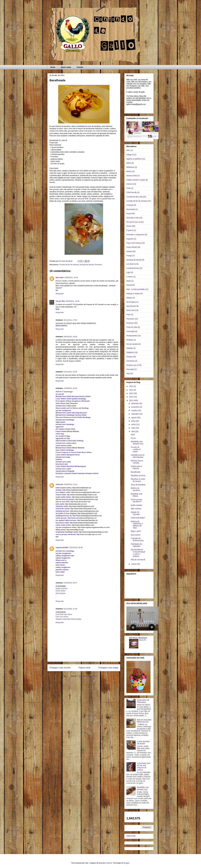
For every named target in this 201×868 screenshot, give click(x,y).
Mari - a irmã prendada (135, 289)
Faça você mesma (134, 243)
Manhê (129, 285)
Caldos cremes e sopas (136, 180)
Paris (128, 315)
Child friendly (132, 192)
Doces (129, 226)
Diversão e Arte (133, 218)
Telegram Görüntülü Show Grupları (69, 619)
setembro (135, 414)
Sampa (129, 357)
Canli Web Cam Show (64, 614)
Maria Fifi (142, 640)
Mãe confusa (136, 509)
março (134, 564)
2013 (131, 393)
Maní (133, 435)
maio (133, 428)
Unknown (59, 484)
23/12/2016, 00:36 (76, 547)
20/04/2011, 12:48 (72, 301)
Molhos (129, 298)
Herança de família (87, 265)
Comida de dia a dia (134, 197)
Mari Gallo (60, 278)
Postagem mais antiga (108, 668)
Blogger (127, 863)
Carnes (129, 184)
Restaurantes (132, 336)
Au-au (133, 438)
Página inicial (84, 668)
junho (134, 424)
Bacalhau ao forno (138, 476)
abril (133, 431)
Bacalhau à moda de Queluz (138, 480)
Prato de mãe (132, 327)
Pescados (98, 265)
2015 (131, 386)
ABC (128, 150)
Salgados (130, 352)
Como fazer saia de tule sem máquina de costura (144, 766)
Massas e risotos (133, 293)
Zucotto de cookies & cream (136, 449)
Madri (129, 281)
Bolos (129, 171)
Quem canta (66, 67)
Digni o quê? (136, 531)
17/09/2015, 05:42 (70, 388)
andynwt (109, 863)
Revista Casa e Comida (137, 462)
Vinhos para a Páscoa (136, 467)
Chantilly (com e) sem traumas (138, 456)
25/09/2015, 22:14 (71, 484)
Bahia (129, 163)
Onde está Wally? (138, 518)
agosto (134, 418)
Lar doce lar (131, 264)
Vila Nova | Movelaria (138, 638)
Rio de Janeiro (132, 344)
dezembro (135, 403)
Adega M (130, 155)
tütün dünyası (61, 593)
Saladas (130, 348)
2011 (131, 400)
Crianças (130, 205)
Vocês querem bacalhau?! (137, 501)
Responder (60, 294)
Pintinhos (130, 323)
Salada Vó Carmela (135, 513)
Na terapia (131, 302)
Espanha (130, 239)
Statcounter (131, 836)
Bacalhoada (136, 472)
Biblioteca (130, 167)
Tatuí (128, 373)
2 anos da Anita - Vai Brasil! (144, 743)
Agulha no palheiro (134, 159)
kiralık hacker (61, 591)
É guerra (130, 230)
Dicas (129, 214)
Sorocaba (130, 369)
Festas (129, 251)
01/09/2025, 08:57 (70, 583)
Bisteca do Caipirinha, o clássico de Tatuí (137, 525)
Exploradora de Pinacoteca (143, 701)
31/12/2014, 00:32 (70, 372)
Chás (129, 188)
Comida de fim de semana (69, 265)
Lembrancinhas (133, 268)
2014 (131, 390)
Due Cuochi (136, 535)
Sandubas (130, 361)
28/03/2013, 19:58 (70, 337)
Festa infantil (131, 247)
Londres (130, 277)
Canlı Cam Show (62, 617)
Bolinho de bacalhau (135, 489)
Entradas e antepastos (135, 235)
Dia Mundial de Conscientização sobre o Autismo (138, 553)
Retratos (130, 340)
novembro (135, 407)
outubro (135, 410)
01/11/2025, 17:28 (70, 609)
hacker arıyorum (62, 588)
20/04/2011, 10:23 (71, 278)
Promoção (130, 331)
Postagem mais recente (60, 668)
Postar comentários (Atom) (87, 676)
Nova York (130, 310)
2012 (131, 397)
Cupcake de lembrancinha (137, 539)
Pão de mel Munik (138, 560)
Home (53, 67)
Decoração (131, 209)
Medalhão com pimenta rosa (137, 443)
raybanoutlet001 (62, 547)
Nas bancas (131, 306)
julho (133, 421)
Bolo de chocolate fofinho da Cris (144, 721)
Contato (80, 67)
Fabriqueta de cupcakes (136, 545)
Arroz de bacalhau (138, 485)
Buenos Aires (132, 176)
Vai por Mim (60, 301)
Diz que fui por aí (133, 222)
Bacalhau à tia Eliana (137, 495)
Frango (129, 256)
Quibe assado (136, 505)
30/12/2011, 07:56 (70, 320)
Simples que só (133, 365)
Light (128, 272)
